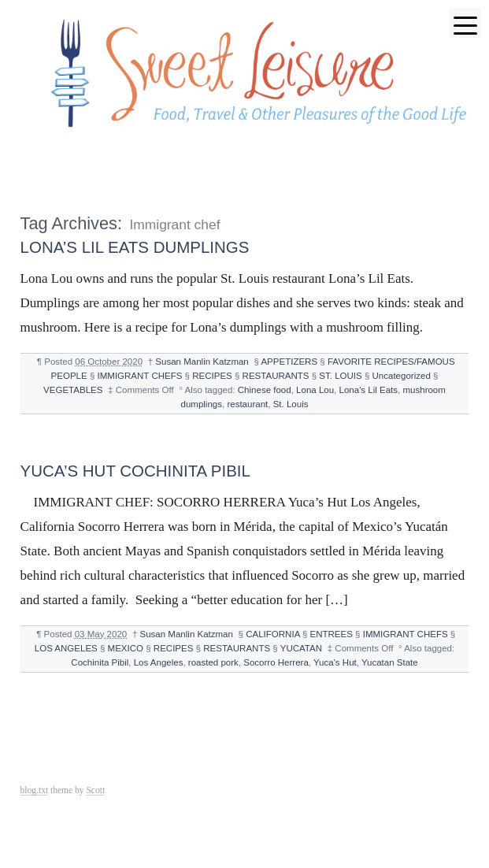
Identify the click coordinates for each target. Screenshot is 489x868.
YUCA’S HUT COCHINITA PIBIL (135, 471)
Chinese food (265, 390)
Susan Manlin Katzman (202, 362)
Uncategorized (402, 376)
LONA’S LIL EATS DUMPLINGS (135, 247)
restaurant (247, 404)
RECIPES (212, 376)
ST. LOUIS (340, 376)
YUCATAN (301, 648)
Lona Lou (315, 390)
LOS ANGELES (66, 648)
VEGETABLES (73, 390)
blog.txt (35, 790)
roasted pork (213, 662)
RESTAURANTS (276, 376)
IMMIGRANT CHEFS (140, 376)
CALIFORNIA (272, 634)
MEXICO (126, 648)
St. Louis (291, 404)
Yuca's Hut (335, 662)
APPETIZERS (289, 362)
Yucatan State (390, 662)
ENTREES (332, 634)
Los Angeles (159, 662)
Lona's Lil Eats (369, 390)
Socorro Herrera (276, 662)
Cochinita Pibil (100, 662)
